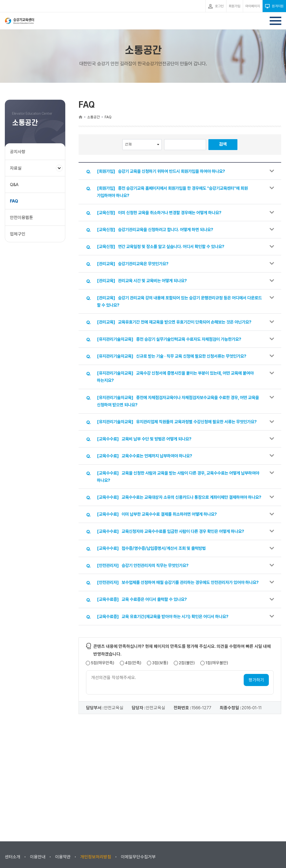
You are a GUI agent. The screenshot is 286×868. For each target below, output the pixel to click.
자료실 (18, 170)
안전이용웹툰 (22, 217)
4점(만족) (133, 693)
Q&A (14, 185)
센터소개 (13, 857)
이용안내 (38, 857)
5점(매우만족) (103, 693)
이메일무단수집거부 (138, 857)
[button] (180, 171)
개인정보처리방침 (96, 857)
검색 (223, 144)
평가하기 (256, 710)
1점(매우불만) (217, 693)
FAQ (14, 201)
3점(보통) (160, 693)
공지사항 (18, 152)
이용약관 (63, 857)
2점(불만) (187, 693)
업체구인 (18, 234)
